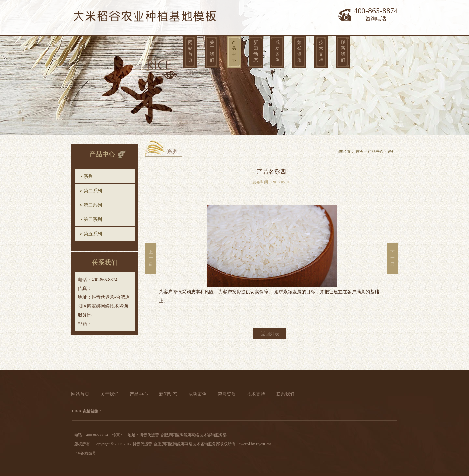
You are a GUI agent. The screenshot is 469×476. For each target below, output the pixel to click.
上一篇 (151, 258)
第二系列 (93, 191)
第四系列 (93, 219)
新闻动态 (256, 51)
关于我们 (212, 51)
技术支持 (321, 51)
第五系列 (93, 234)
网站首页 (190, 51)
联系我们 (343, 51)
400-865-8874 (376, 11)
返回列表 (270, 334)
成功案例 (277, 51)
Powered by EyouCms (253, 444)
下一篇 (392, 258)
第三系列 (93, 205)
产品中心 (234, 51)
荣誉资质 (299, 51)
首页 (360, 151)
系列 (88, 176)
